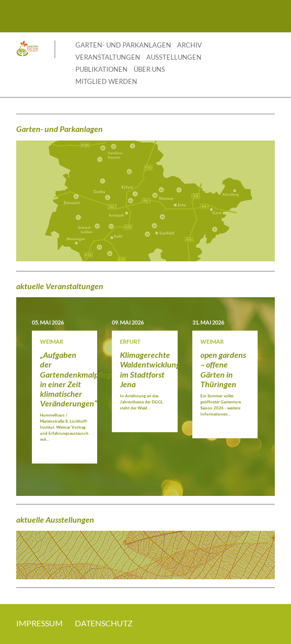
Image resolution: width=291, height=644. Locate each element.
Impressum (39, 623)
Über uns (149, 69)
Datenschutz (104, 623)
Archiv (190, 45)
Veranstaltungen (108, 57)
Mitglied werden (106, 81)
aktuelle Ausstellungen (55, 519)
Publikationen (101, 69)
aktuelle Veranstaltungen (60, 286)
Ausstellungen (174, 57)
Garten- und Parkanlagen (123, 45)
